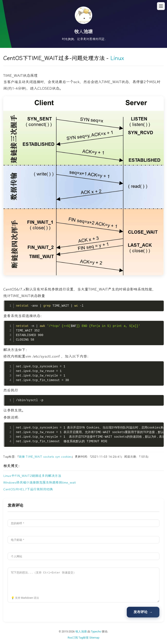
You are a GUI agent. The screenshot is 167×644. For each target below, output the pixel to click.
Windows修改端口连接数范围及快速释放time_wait (40, 483)
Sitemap (94, 638)
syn (58, 457)
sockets (49, 457)
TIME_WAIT (34, 457)
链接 (22, 457)
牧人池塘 (81, 631)
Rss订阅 (73, 638)
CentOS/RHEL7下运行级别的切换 (28, 489)
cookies (66, 457)
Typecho (96, 631)
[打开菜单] (161, 6)
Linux (117, 58)
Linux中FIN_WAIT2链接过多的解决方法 (32, 476)
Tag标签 (84, 638)
